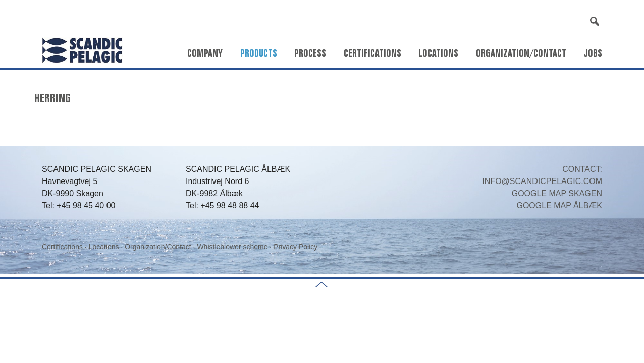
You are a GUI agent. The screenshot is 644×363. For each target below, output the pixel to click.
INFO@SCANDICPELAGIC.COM (542, 181)
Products (259, 53)
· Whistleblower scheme (231, 247)
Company (205, 53)
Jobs (593, 53)
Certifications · (65, 247)
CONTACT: (582, 169)
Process (310, 53)
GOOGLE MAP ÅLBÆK (559, 205)
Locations (438, 53)
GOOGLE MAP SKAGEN (557, 193)
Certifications (372, 53)
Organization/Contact (521, 53)
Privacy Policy (296, 247)
